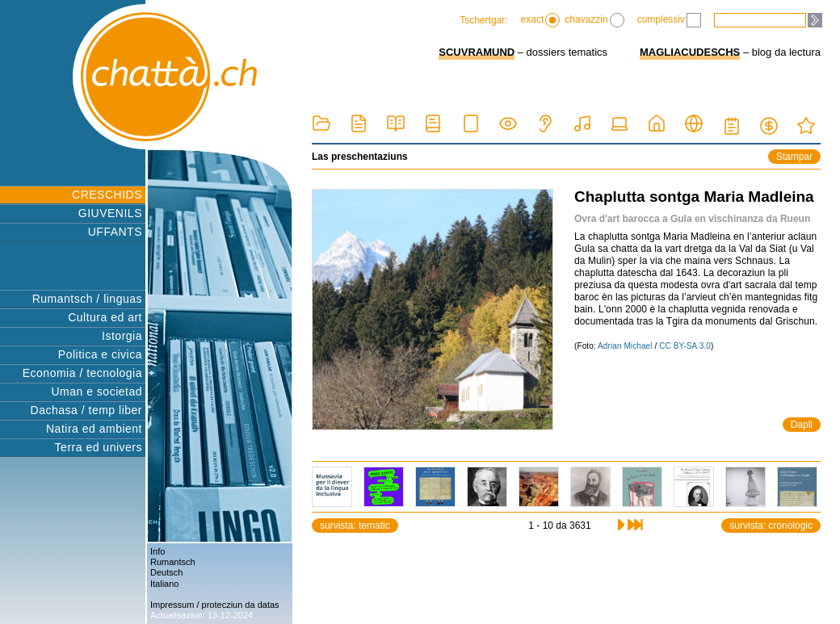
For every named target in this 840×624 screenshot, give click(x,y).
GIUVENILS (110, 213)
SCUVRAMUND (477, 52)
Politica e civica (100, 354)
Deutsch (166, 572)
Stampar (794, 157)
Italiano (164, 584)
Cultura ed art (105, 317)
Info (157, 551)
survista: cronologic (771, 526)
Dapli (802, 425)
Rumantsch (173, 562)
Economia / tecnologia (82, 373)
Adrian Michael (625, 346)
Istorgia (122, 336)
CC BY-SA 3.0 (685, 346)
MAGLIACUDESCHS (690, 52)
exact (541, 20)
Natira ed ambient (94, 429)
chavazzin (594, 20)
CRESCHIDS (107, 195)
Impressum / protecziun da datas (215, 605)
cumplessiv (669, 20)
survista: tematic (355, 526)
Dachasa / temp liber (86, 410)
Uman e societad (97, 392)
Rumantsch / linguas (87, 299)
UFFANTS (115, 232)
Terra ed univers (99, 447)
